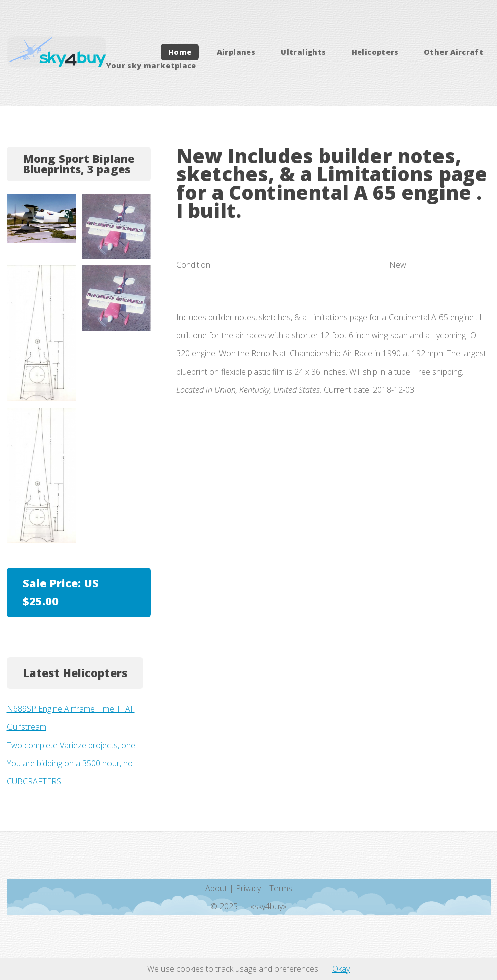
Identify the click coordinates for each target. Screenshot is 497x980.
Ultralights (303, 52)
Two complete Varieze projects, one (71, 745)
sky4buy (268, 906)
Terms (281, 888)
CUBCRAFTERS (34, 781)
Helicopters (375, 52)
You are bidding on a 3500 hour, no (70, 763)
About (216, 888)
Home (180, 52)
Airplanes (236, 52)
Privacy (248, 888)
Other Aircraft (454, 52)
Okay (341, 969)
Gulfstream (26, 727)
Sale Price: (61, 592)
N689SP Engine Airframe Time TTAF (71, 709)
